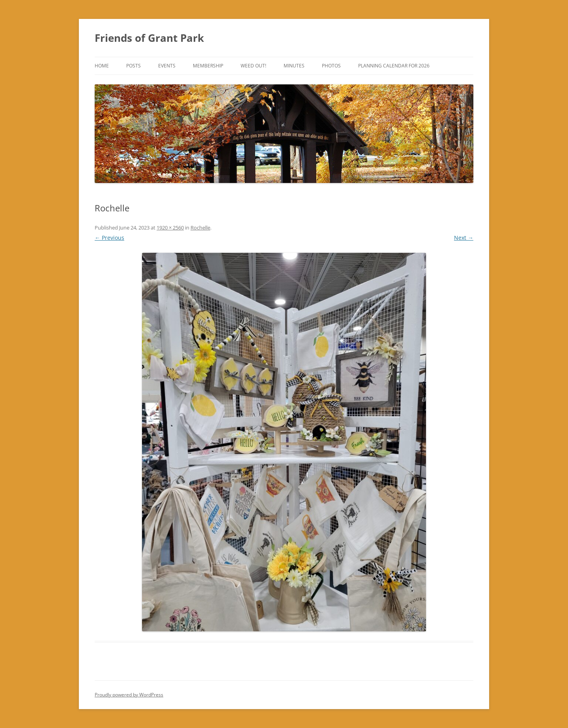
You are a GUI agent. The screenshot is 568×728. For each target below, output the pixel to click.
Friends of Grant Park (149, 38)
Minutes (294, 66)
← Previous (109, 238)
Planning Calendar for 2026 (394, 66)
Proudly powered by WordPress (129, 695)
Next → (464, 238)
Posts (134, 66)
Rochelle (200, 228)
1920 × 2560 (170, 228)
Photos (331, 66)
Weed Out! (253, 66)
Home (102, 66)
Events (167, 66)
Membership (208, 66)
